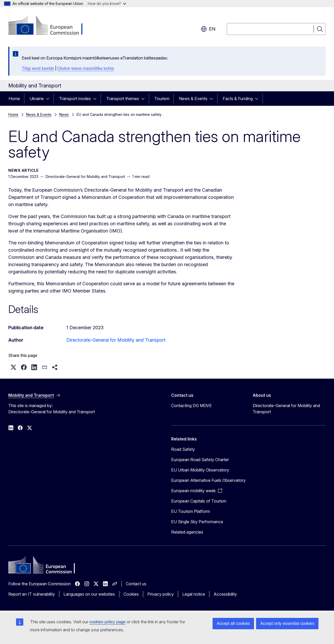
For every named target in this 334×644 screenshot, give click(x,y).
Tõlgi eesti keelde (38, 68)
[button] (13, 367)
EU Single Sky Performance (197, 522)
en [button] (208, 29)
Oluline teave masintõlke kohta (86, 68)
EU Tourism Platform (191, 511)
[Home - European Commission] (50, 26)
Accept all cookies (233, 623)
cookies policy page (107, 622)
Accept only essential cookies (287, 623)
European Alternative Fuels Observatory (208, 480)
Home (14, 99)
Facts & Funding (238, 99)
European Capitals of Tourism (199, 501)
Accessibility (225, 594)
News (64, 114)
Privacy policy (161, 594)
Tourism (162, 99)
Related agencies (187, 532)
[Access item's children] (49, 99)
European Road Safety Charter (200, 460)
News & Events (193, 99)
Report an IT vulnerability (32, 594)
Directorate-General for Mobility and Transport (116, 340)
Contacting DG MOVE (191, 406)
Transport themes (123, 99)
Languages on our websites (89, 594)
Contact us (136, 584)
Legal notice (194, 594)
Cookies (131, 594)
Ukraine (37, 99)
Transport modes (75, 99)
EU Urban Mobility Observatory (200, 470)
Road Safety (183, 449)
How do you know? (107, 3)
